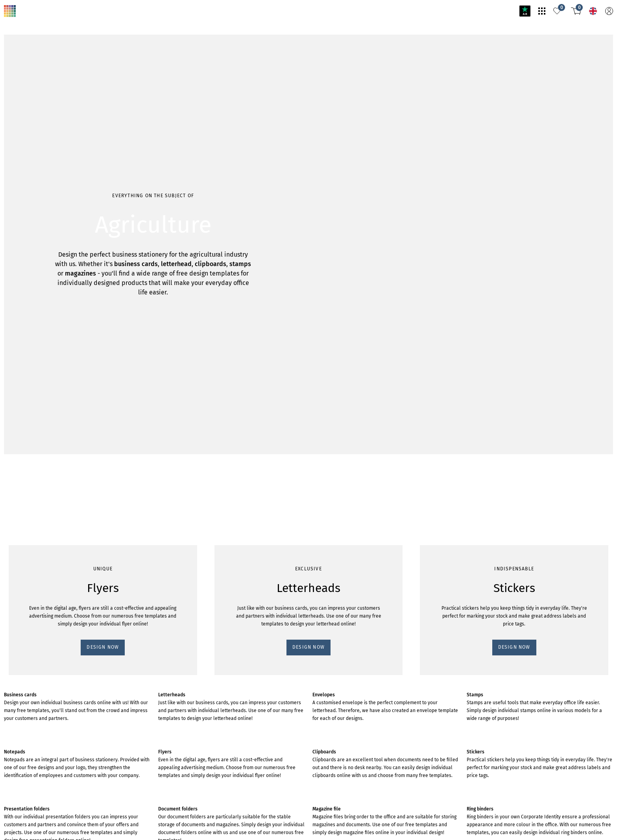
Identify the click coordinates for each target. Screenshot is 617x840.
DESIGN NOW (103, 647)
